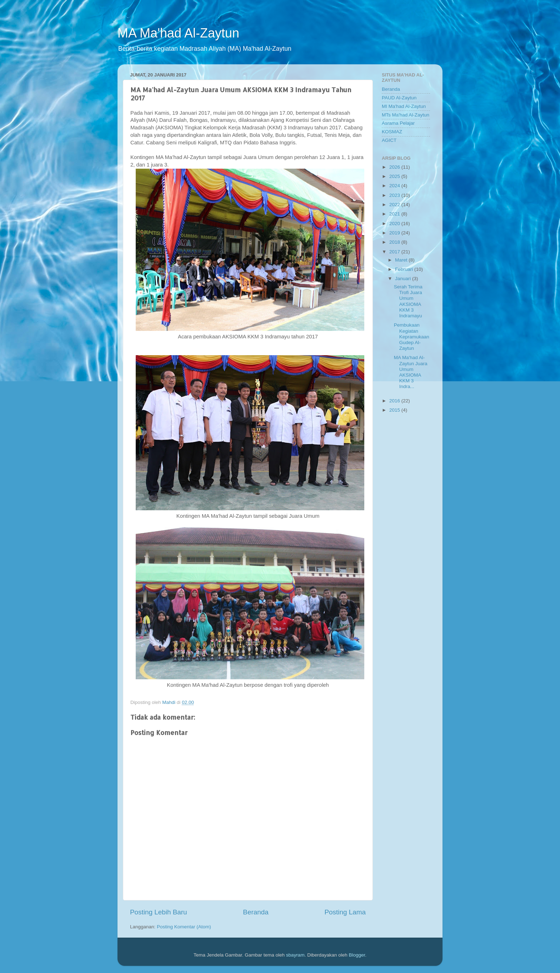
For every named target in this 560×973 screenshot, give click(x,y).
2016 (395, 401)
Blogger (357, 955)
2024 (395, 186)
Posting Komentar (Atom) (184, 927)
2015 (395, 410)
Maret (402, 260)
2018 (395, 242)
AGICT (389, 140)
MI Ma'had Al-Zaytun (404, 106)
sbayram (295, 955)
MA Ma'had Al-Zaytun (178, 33)
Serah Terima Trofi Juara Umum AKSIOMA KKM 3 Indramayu (408, 301)
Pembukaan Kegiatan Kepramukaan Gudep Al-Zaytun (412, 337)
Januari (404, 279)
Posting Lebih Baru (159, 912)
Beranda (256, 912)
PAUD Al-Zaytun (399, 98)
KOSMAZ (392, 132)
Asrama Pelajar (398, 123)
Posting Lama (345, 912)
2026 (395, 167)
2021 (395, 214)
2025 (395, 176)
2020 (395, 224)
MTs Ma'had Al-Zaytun (406, 115)
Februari (405, 269)
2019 (395, 233)
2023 (395, 195)
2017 (395, 252)
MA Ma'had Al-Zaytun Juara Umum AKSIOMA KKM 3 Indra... (411, 372)
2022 (395, 205)
